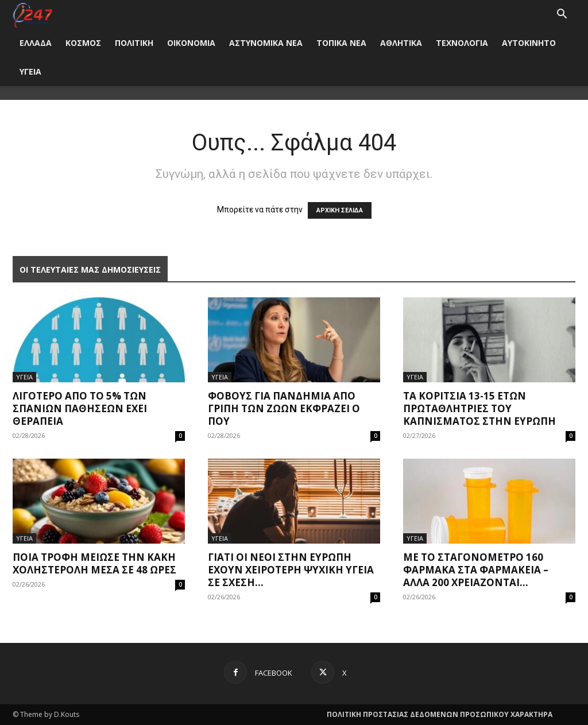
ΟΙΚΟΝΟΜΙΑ (191, 43)
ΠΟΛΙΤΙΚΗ (134, 43)
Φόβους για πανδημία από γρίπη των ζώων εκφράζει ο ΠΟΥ (284, 408)
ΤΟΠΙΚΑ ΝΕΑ (341, 43)
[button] (562, 15)
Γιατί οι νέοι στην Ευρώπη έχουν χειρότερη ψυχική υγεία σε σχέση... (291, 570)
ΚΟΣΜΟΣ (83, 43)
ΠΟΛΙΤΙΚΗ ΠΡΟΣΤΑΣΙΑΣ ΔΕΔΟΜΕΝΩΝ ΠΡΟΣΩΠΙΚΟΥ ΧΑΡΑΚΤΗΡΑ (440, 714)
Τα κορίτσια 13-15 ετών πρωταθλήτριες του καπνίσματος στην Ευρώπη (479, 408)
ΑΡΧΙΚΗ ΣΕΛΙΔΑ (340, 210)
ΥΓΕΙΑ (30, 71)
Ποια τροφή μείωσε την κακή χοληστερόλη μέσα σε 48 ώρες (94, 563)
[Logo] (32, 14)
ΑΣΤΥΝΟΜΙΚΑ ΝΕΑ (266, 43)
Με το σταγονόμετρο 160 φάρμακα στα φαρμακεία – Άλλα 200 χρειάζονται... (476, 570)
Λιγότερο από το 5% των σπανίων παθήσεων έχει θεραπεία (80, 408)
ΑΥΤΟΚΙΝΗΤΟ (529, 43)
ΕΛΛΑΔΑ (36, 43)
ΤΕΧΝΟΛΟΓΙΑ (462, 43)
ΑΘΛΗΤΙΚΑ (401, 43)
